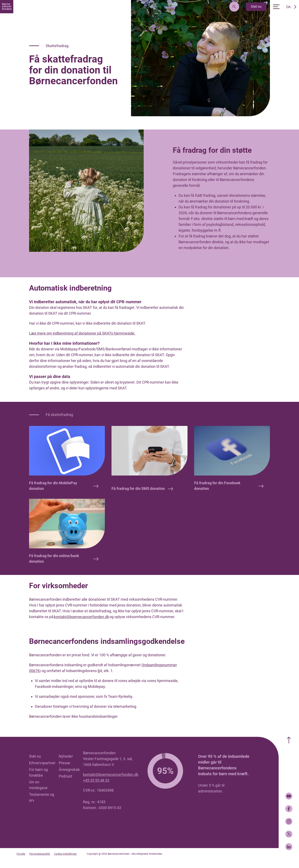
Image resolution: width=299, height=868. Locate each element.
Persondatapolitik (40, 854)
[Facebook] (289, 809)
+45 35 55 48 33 (96, 780)
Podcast (66, 776)
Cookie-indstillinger (66, 854)
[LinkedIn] (289, 847)
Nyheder (66, 756)
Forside (21, 854)
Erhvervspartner (42, 763)
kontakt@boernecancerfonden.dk (81, 617)
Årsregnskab (69, 770)
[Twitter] (289, 834)
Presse (64, 763)
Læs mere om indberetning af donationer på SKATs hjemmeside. (82, 333)
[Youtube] (289, 796)
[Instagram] (289, 821)
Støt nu (256, 7)
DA (288, 7)
